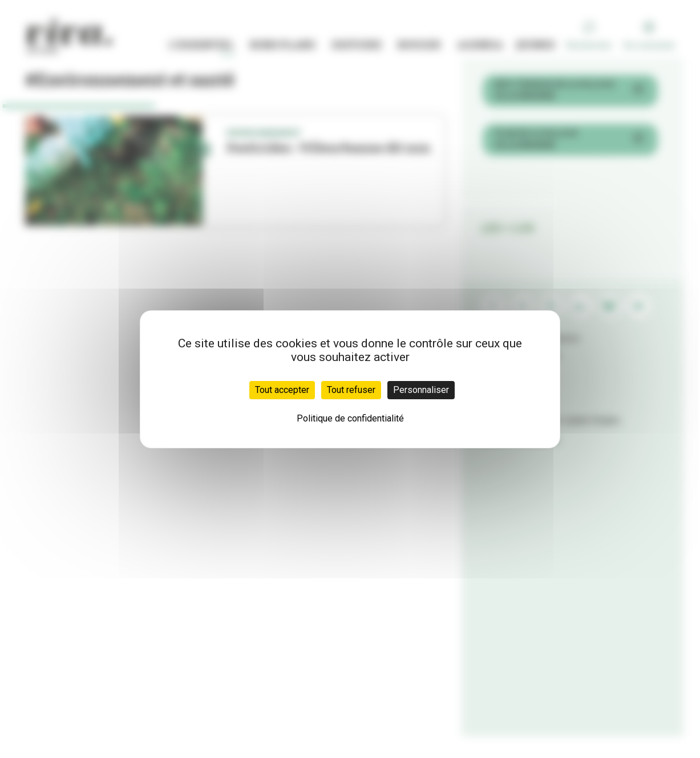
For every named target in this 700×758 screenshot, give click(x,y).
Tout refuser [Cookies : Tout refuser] (351, 390)
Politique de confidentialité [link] (350, 418)
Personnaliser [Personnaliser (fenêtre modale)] (421, 390)
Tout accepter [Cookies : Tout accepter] (282, 390)
